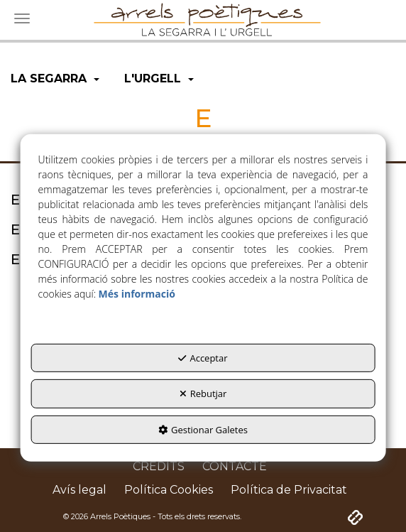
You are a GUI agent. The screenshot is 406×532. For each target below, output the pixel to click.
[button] (55, 79)
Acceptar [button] (203, 358)
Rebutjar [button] (203, 393)
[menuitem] (55, 79)
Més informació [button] (137, 294)
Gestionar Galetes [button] (203, 430)
